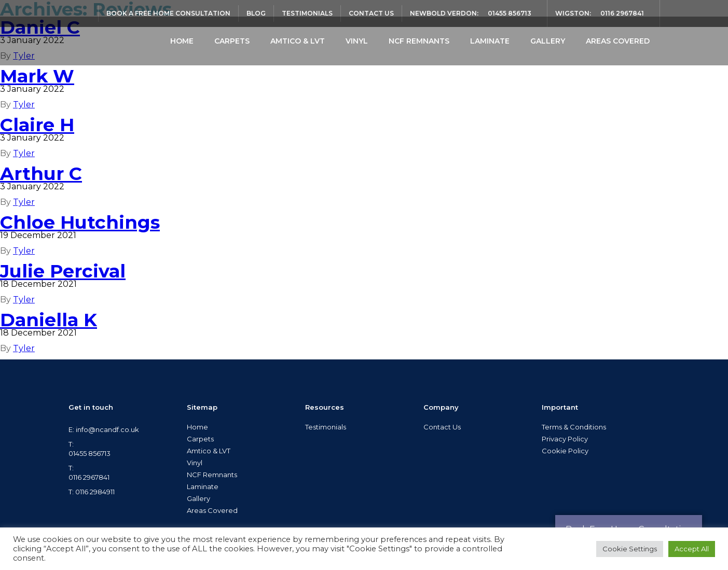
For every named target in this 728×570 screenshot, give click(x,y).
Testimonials (307, 13)
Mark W (37, 76)
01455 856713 (510, 13)
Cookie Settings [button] (630, 549)
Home (182, 41)
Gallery (548, 41)
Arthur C (41, 173)
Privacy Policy (565, 439)
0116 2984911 (95, 492)
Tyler (24, 105)
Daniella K (49, 320)
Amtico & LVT (298, 41)
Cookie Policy (565, 451)
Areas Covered (618, 41)
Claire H (37, 125)
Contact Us (371, 13)
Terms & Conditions (574, 427)
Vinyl (357, 41)
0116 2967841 (622, 13)
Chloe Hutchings (80, 222)
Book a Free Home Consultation (168, 13)
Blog (256, 13)
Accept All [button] (692, 549)
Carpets (232, 41)
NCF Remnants (419, 41)
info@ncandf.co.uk (107, 429)
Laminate (490, 41)
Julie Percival (63, 271)
